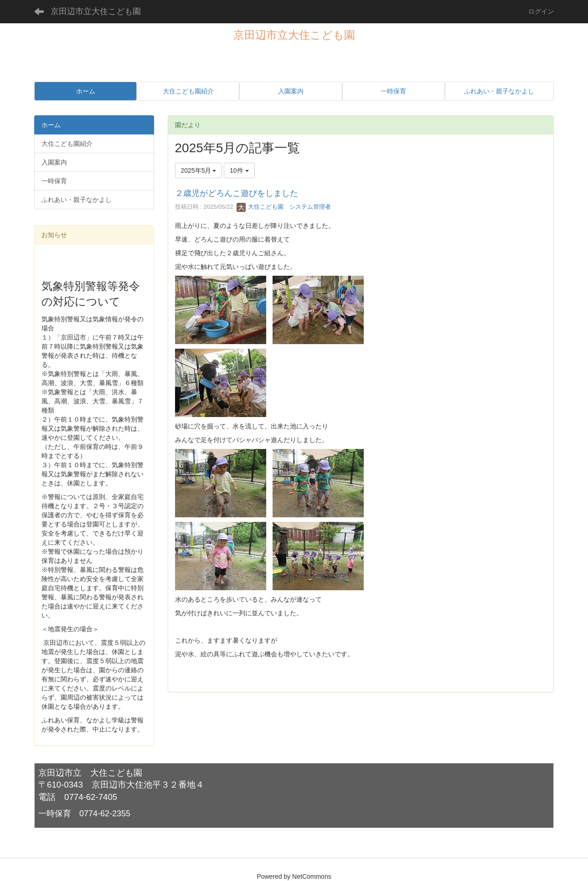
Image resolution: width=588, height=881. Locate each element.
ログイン (541, 11)
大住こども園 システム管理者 (284, 207)
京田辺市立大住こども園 (96, 11)
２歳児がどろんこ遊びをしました (237, 193)
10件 (239, 170)
